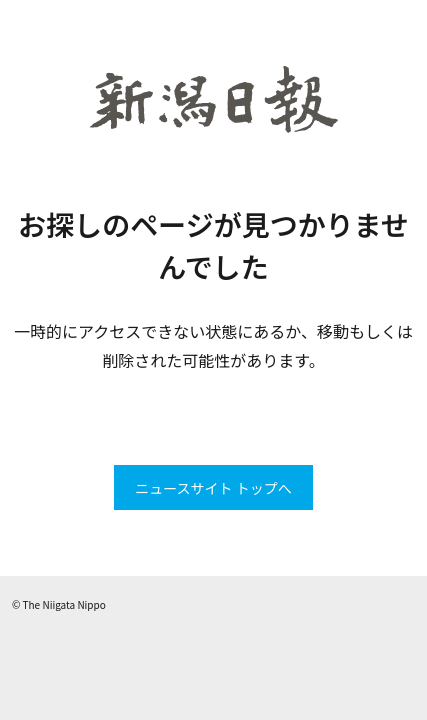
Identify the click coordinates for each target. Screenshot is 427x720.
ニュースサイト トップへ (213, 488)
